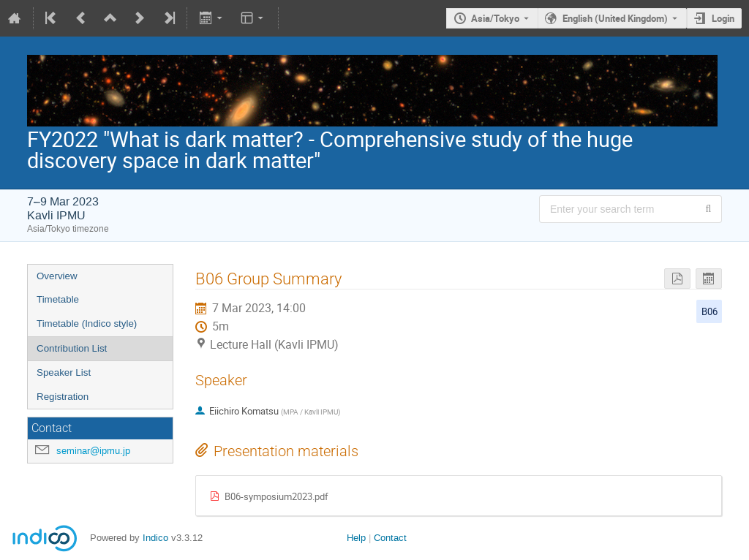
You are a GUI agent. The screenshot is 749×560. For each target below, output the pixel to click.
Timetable (58, 299)
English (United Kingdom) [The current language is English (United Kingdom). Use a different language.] (615, 18)
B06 (710, 311)
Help (356, 538)
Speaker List (64, 372)
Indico (155, 538)
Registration (63, 397)
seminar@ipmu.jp (93, 451)
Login (723, 18)
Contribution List (72, 348)
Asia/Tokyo (495, 18)
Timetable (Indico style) (87, 323)
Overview (57, 276)
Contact (390, 538)
